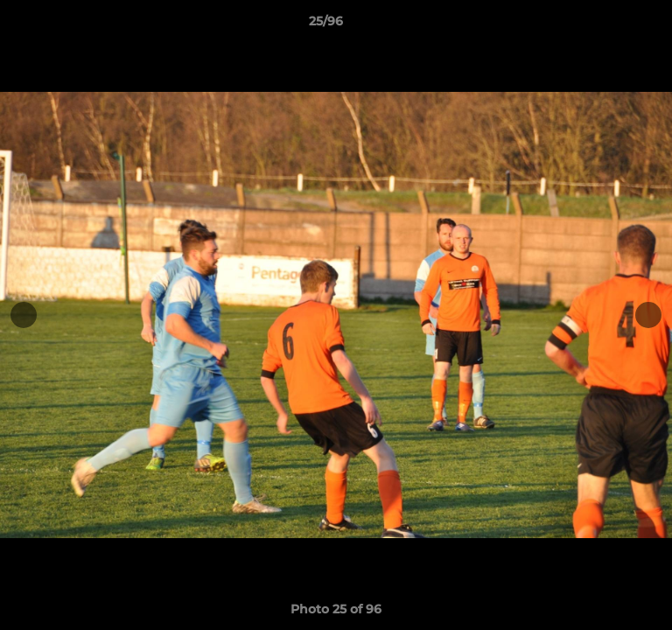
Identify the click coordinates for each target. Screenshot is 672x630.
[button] (609, 25)
